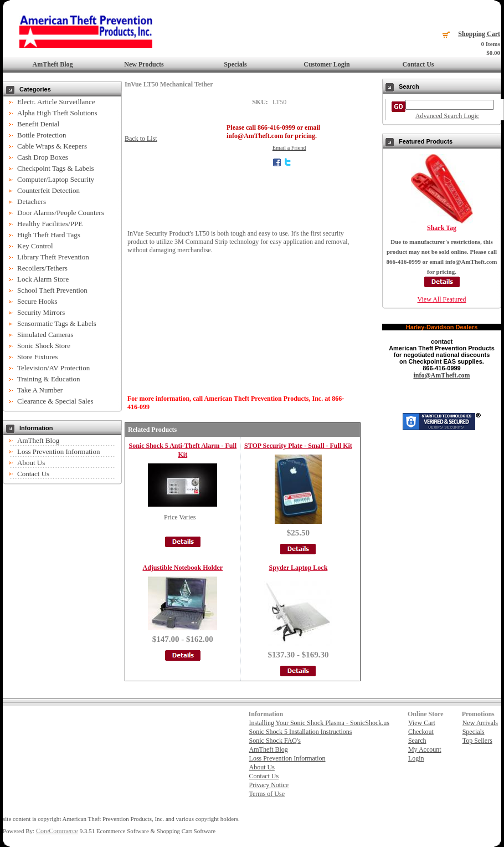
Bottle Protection (42, 135)
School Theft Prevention (52, 290)
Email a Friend (289, 148)
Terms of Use (267, 794)
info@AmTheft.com (441, 375)
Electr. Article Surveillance (56, 102)
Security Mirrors (41, 312)
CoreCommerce (57, 831)
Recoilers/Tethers (42, 268)
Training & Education (49, 379)
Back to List (141, 139)
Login (416, 758)
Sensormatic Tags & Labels (57, 323)
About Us (31, 463)
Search (417, 741)
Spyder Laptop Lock (299, 568)
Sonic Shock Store (44, 346)
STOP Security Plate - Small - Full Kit (298, 446)
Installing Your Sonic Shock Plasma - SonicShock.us (319, 723)
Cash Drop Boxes (43, 157)
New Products (144, 64)
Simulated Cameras (45, 335)
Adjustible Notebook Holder (182, 568)
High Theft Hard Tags (49, 235)
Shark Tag (442, 228)
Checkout (421, 732)
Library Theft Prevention (53, 257)
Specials (235, 64)
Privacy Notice (269, 785)
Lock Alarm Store (43, 279)
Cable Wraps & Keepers (52, 146)
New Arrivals (480, 723)
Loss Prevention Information (58, 451)
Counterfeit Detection (48, 190)
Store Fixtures (37, 357)
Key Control (35, 246)
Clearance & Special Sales (55, 401)
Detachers (32, 201)
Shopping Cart (479, 34)
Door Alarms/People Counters (61, 213)
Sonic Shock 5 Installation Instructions (301, 732)
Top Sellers (477, 741)
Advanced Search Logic (447, 116)
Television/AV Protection (53, 368)
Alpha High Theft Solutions (57, 113)
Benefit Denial (38, 124)
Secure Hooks (37, 301)
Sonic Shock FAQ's (275, 741)
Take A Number (40, 390)
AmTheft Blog (53, 64)
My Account (425, 749)
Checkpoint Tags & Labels (56, 168)
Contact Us (418, 64)
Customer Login (326, 64)
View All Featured (442, 299)
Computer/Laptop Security (56, 179)
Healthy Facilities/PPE (50, 224)
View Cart (422, 723)
